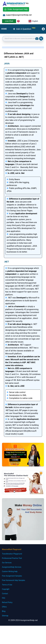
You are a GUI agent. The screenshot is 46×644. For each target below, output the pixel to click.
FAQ (3, 598)
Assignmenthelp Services (12, 567)
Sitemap (5, 616)
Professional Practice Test (12, 558)
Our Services (7, 563)
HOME (4, 29)
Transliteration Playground (12, 554)
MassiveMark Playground (12, 549)
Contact (5, 594)
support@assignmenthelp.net (17, 15)
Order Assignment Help (16, 9)
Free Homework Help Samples (13, 580)
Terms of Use (7, 585)
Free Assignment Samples (12, 576)
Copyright (6, 589)
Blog (4, 611)
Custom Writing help (10, 571)
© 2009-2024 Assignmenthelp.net (23, 620)
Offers (4, 607)
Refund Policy (7, 602)
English (33, 21)
